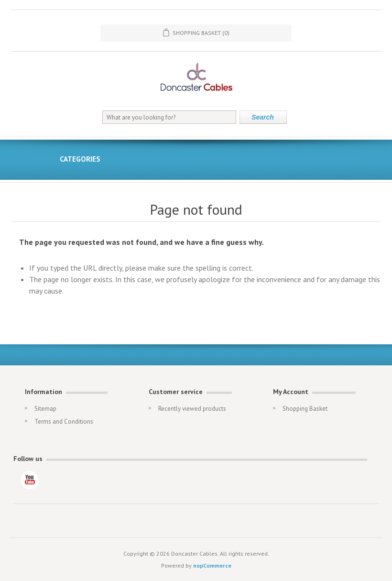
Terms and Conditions (64, 422)
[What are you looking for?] (169, 117)
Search (263, 117)
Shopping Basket (305, 409)
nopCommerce (212, 565)
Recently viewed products (192, 409)
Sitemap (45, 409)
